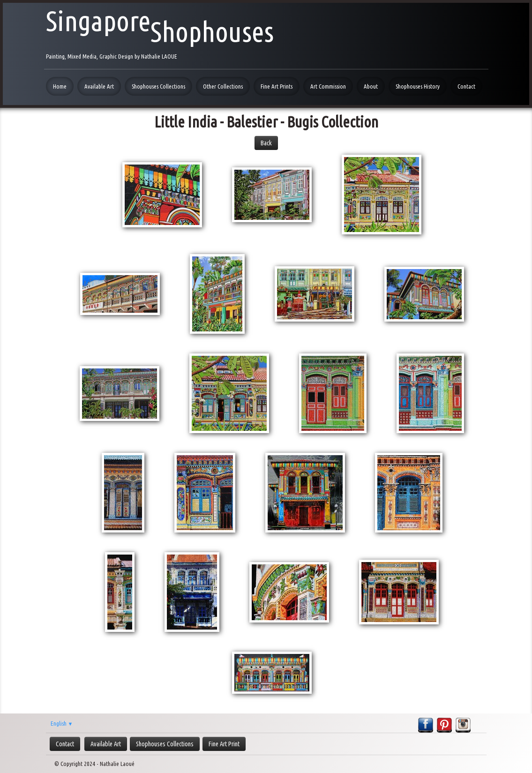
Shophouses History (418, 86)
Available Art (99, 86)
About (371, 86)
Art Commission (328, 86)
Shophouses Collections (158, 86)
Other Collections (223, 86)
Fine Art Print (224, 744)
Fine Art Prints (277, 86)
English (62, 723)
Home (60, 86)
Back (266, 143)
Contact (466, 86)
